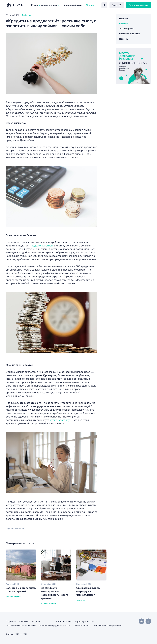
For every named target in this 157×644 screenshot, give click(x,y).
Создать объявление (139, 5)
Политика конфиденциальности (55, 625)
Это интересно (127, 28)
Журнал (91, 5)
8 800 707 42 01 (64, 621)
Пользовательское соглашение (21, 625)
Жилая (36, 5)
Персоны (124, 39)
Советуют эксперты (129, 34)
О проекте (11, 621)
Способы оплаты (82, 625)
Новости (124, 19)
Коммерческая (50, 5)
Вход (117, 5)
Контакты (24, 621)
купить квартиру (60, 420)
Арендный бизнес (73, 5)
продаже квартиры (41, 246)
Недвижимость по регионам (108, 625)
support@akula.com (84, 621)
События (26, 15)
